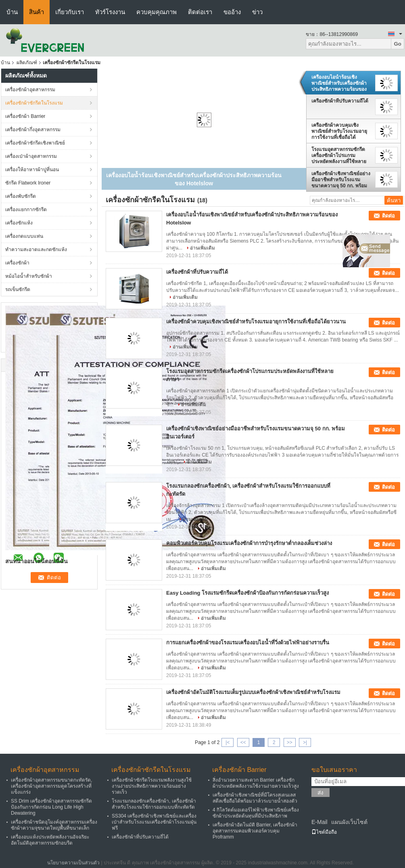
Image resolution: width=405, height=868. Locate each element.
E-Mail (319, 822)
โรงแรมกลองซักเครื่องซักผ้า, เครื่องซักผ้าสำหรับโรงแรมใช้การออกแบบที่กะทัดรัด (154, 804)
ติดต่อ (388, 216)
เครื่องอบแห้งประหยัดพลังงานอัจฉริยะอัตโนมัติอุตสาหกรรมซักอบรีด (50, 840)
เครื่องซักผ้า (17, 263)
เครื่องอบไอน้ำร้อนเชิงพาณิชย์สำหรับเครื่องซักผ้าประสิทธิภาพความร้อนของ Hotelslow (339, 83)
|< (228, 742)
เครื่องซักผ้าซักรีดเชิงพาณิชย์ (35, 143)
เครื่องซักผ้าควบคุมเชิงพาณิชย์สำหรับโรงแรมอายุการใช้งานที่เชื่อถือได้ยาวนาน (339, 131)
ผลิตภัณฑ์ (27, 63)
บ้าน (12, 12)
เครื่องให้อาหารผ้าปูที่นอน (32, 170)
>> (290, 742)
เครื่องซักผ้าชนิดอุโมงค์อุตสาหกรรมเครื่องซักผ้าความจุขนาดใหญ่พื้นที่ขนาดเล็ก (54, 825)
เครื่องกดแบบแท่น (24, 236)
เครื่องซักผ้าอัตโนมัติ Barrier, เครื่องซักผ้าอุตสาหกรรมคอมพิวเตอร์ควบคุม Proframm (255, 831)
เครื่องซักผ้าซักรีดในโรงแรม (34, 103)
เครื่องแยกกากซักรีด (26, 210)
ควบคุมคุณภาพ (157, 12)
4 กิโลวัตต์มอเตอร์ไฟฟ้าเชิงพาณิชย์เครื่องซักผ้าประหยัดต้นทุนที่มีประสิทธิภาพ (256, 813)
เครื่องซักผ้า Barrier (25, 116)
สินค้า (37, 12)
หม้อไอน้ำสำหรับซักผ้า (29, 276)
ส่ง (320, 793)
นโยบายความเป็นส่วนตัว (73, 863)
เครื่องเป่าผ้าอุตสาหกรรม (31, 156)
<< (243, 742)
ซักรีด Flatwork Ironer (28, 183)
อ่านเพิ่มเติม (202, 248)
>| (305, 742)
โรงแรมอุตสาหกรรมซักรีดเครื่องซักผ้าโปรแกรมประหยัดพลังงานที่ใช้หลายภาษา (339, 155)
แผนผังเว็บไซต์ (349, 822)
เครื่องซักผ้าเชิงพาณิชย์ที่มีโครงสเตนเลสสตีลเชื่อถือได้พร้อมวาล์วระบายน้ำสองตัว (255, 798)
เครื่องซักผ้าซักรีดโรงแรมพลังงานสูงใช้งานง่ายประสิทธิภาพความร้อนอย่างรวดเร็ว (152, 786)
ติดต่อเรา (200, 12)
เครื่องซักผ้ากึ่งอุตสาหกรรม (33, 130)
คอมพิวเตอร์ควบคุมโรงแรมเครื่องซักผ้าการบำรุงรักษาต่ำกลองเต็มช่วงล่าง (249, 543)
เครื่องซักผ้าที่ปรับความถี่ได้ (340, 101)
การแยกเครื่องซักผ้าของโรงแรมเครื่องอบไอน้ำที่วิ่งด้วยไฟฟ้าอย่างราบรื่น (248, 643)
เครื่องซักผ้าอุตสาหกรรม (30, 90)
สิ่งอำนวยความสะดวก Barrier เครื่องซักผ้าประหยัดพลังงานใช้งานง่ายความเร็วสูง (256, 783)
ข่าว (257, 12)
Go (398, 44)
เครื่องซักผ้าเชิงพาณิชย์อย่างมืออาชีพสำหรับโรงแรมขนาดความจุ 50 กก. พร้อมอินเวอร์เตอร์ (341, 180)
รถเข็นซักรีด (18, 289)
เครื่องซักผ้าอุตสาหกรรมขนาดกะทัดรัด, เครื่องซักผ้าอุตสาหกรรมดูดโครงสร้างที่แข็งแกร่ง (51, 786)
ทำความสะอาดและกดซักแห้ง (36, 249)
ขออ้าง (232, 12)
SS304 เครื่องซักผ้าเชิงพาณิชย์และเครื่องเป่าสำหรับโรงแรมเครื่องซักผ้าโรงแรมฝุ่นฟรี (154, 822)
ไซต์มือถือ (324, 832)
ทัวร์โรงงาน (110, 12)
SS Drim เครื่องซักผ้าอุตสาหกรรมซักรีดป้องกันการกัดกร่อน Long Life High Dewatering (51, 807)
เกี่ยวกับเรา (70, 12)
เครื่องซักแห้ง (19, 223)
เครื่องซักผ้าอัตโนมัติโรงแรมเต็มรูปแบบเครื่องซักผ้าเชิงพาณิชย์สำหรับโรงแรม (253, 692)
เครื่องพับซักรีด (21, 196)
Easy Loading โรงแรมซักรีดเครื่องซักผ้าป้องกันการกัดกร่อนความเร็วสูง (247, 593)
